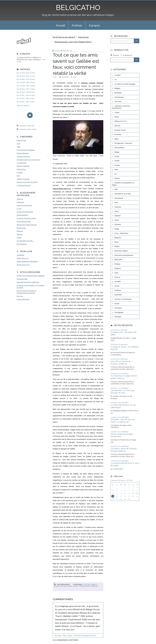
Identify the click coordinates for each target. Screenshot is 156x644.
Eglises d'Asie (21, 140)
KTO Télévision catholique (26, 150)
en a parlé (92, 192)
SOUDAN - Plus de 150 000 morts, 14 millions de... (123, 421)
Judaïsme (118, 216)
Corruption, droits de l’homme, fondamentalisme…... (124, 450)
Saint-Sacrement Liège (24, 205)
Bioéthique (118, 93)
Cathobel (20, 172)
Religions (118, 268)
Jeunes (117, 211)
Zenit (18, 144)
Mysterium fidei (22, 279)
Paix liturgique (22, 244)
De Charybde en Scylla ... (25, 241)
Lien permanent (62, 585)
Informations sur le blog (122, 194)
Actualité (117, 75)
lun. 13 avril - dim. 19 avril (26, 73)
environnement (119, 148)
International (119, 198)
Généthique (21, 255)
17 (133, 493)
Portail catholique (23, 153)
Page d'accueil (83, 37)
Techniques (118, 308)
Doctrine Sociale (120, 130)
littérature (118, 224)
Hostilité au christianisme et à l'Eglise (123, 184)
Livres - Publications (81, 586)
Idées (70, 586)
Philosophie (118, 260)
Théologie (118, 317)
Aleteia (19, 237)
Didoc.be (20, 234)
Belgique (117, 88)
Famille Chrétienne (23, 179)
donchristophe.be (22, 215)
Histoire (63, 586)
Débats (94, 585)
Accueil (60, 25)
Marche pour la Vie (23, 265)
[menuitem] (60, 25)
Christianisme (119, 97)
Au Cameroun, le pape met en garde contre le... (124, 377)
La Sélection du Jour (24, 185)
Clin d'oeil (118, 101)
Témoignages (119, 312)
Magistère (118, 238)
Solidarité (118, 290)
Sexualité (118, 282)
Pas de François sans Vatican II (64, 37)
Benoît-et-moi (21, 228)
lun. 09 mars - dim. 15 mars (26, 89)
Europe (117, 156)
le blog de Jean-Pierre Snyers (26, 218)
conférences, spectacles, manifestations (121, 107)
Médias (117, 246)
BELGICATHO (78, 8)
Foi (115, 174)
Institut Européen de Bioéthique (27, 261)
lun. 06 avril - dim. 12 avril (26, 76)
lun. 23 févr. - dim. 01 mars (26, 95)
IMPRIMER (64, 77)
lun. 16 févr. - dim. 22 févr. (26, 98)
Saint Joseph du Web (24, 221)
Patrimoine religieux (121, 251)
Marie (116, 242)
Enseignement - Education (123, 143)
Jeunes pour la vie (23, 258)
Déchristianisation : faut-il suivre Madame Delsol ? (73, 42)
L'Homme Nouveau (23, 156)
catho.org (20, 199)
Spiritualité (118, 295)
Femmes (117, 165)
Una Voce (20, 296)
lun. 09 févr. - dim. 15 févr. (26, 102)
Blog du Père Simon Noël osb (27, 225)
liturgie (117, 229)
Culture (87, 585)
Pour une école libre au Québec (27, 182)
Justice (117, 220)
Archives (77, 25)
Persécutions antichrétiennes (124, 255)
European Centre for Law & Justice (29, 160)
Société (117, 286)
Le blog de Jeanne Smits (25, 212)
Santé (116, 273)
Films (116, 170)
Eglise (57, 586)
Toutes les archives (23, 106)
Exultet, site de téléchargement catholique (31, 276)
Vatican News (21, 169)
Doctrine (117, 126)
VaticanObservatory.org (62, 189)
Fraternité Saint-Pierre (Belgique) (28, 282)
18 (137, 493)
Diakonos (20, 231)
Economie (118, 134)
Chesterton (20, 202)
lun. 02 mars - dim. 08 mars (26, 92)
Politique (117, 264)
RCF (18, 176)
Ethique (117, 152)
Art (115, 80)
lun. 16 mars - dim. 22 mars (26, 86)
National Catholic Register (92, 83)
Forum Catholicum (23, 299)
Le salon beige (22, 163)
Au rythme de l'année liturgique (125, 84)
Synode (117, 304)
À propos (94, 25)
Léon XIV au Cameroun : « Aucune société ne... (122, 362)
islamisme (118, 207)
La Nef (19, 209)
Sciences (94, 586)
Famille (117, 161)
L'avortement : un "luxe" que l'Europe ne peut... (123, 392)
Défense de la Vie (120, 121)
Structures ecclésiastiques (123, 299)
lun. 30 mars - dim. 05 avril (26, 79)
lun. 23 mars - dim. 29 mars (26, 82)
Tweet (55, 77)
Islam (116, 202)
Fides (19, 147)
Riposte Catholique (23, 166)
